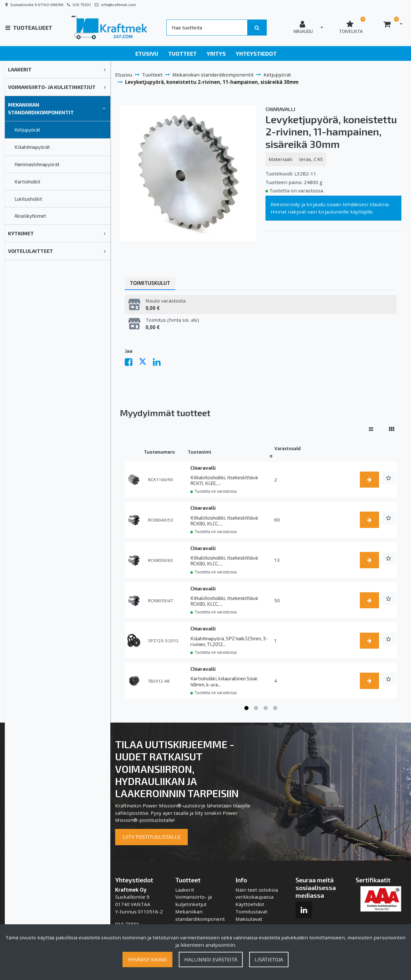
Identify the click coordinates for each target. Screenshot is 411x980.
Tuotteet (182, 53)
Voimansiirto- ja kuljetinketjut (52, 87)
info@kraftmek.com (119, 4)
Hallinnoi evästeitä (211, 959)
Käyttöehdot (250, 904)
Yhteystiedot (256, 53)
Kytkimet (21, 233)
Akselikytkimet (30, 216)
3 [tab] (265, 708)
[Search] (207, 28)
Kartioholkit (27, 182)
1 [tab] (246, 708)
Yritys (216, 53)
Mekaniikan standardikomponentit (41, 108)
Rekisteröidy (285, 204)
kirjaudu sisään (324, 204)
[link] (105, 69)
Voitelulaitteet (31, 251)
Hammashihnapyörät (37, 164)
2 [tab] (256, 708)
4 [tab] (275, 708)
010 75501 (82, 4)
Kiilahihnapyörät (32, 147)
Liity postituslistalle (151, 837)
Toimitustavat (251, 911)
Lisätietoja (269, 959)
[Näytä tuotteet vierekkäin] (391, 429)
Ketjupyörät (27, 130)
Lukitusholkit (28, 199)
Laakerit (20, 69)
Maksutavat (249, 919)
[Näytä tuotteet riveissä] (371, 429)
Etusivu (147, 53)
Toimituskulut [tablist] (150, 283)
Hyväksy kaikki (147, 959)
